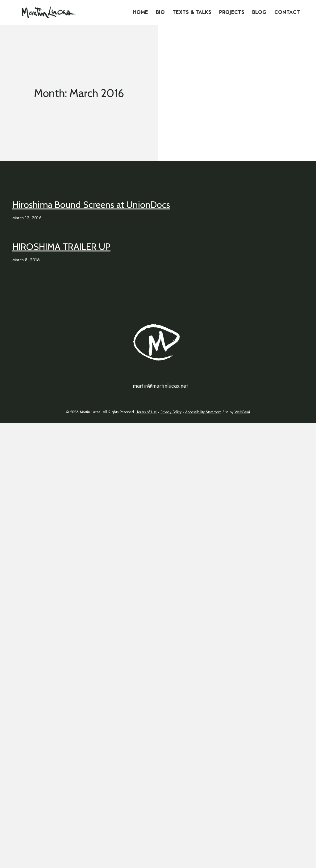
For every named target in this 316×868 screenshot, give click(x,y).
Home (140, 12)
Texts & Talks (192, 12)
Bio (160, 12)
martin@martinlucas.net (160, 386)
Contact (287, 12)
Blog (259, 12)
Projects (232, 12)
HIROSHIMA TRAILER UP (61, 247)
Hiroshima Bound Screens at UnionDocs (91, 205)
